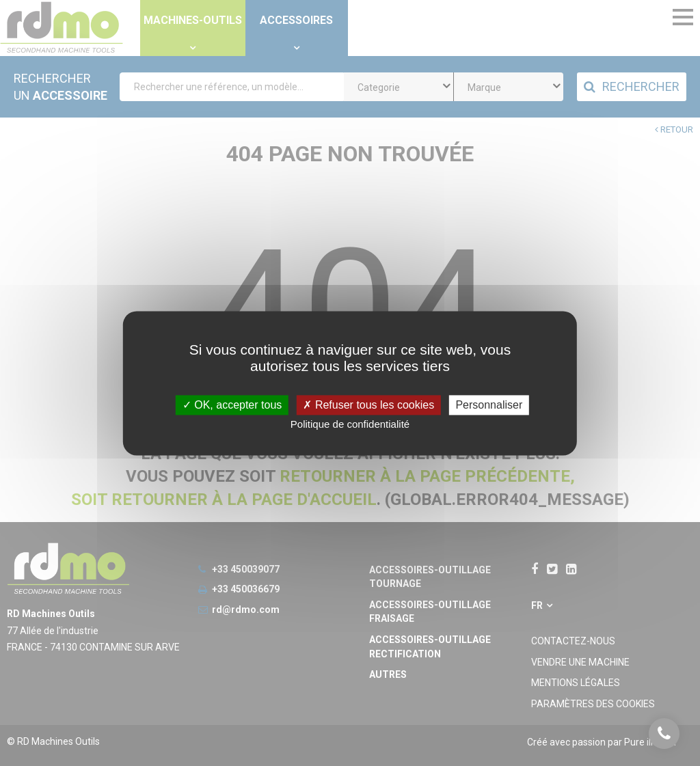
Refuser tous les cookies (368, 405)
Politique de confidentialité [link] (350, 424)
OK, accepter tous (232, 405)
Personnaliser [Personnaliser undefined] (489, 405)
